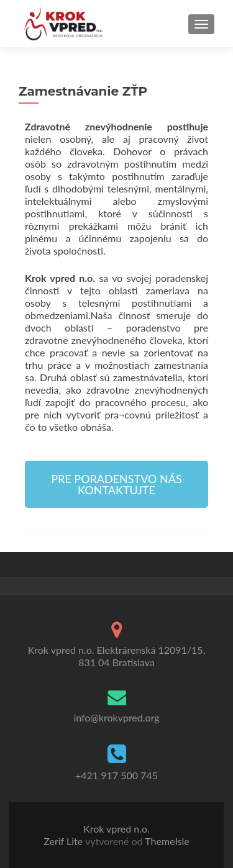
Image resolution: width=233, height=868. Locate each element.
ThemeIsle (167, 841)
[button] (116, 484)
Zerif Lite (64, 841)
